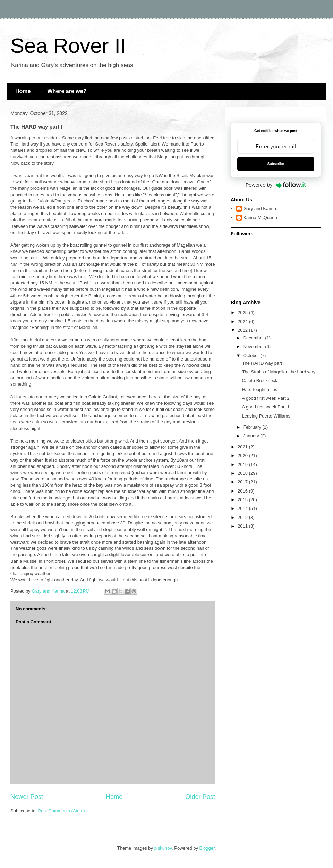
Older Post (200, 797)
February (253, 427)
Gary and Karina (260, 209)
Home (23, 91)
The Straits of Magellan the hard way (279, 372)
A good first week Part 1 (266, 407)
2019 (243, 465)
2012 (243, 517)
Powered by (276, 185)
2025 (243, 312)
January (252, 436)
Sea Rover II (68, 46)
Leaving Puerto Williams (266, 416)
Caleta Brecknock (259, 381)
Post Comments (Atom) (62, 811)
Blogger (207, 848)
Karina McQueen (260, 218)
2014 (243, 508)
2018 (243, 473)
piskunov (163, 848)
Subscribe (276, 164)
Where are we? (67, 91)
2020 (243, 456)
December (254, 338)
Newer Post (27, 797)
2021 (243, 447)
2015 (243, 500)
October (252, 356)
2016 (243, 491)
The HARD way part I (263, 363)
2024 (243, 321)
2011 (243, 526)
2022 (243, 330)
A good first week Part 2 (266, 398)
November (254, 346)
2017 (243, 482)
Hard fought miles (259, 390)
